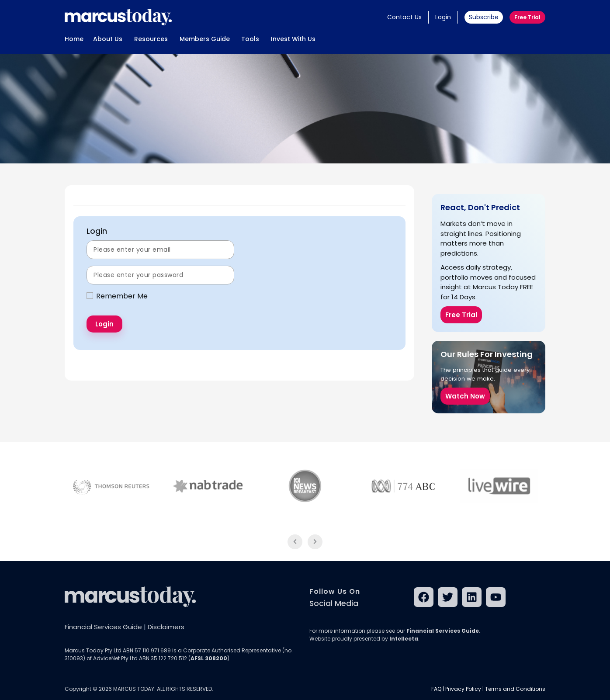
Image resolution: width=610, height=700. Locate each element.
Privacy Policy (463, 689)
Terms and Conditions (515, 689)
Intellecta (404, 639)
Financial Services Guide (103, 627)
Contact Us (404, 17)
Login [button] (443, 17)
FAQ (436, 689)
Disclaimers (166, 627)
